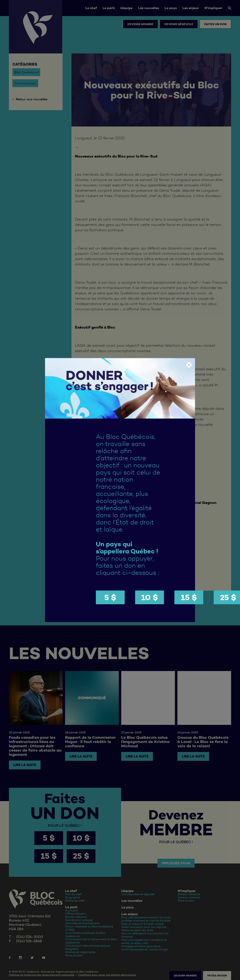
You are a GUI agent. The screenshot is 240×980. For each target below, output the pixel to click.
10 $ (150, 597)
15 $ (189, 597)
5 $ (110, 597)
